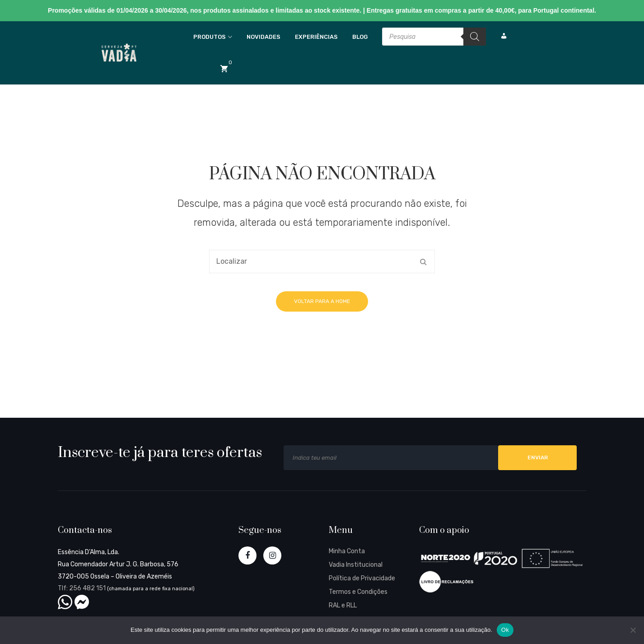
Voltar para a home (322, 301)
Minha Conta (347, 551)
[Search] (475, 37)
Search (423, 261)
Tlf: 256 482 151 (82, 588)
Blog (360, 37)
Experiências (316, 37)
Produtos (210, 37)
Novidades (264, 37)
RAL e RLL (343, 605)
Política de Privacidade (362, 578)
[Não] (633, 630)
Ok (505, 630)
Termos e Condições (358, 592)
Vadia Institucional (356, 565)
